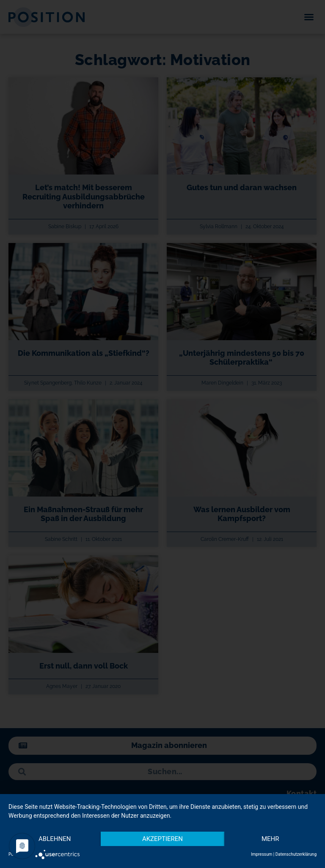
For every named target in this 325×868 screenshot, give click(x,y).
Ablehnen (55, 839)
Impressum (262, 854)
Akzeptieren (162, 839)
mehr (270, 839)
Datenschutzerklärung (296, 854)
